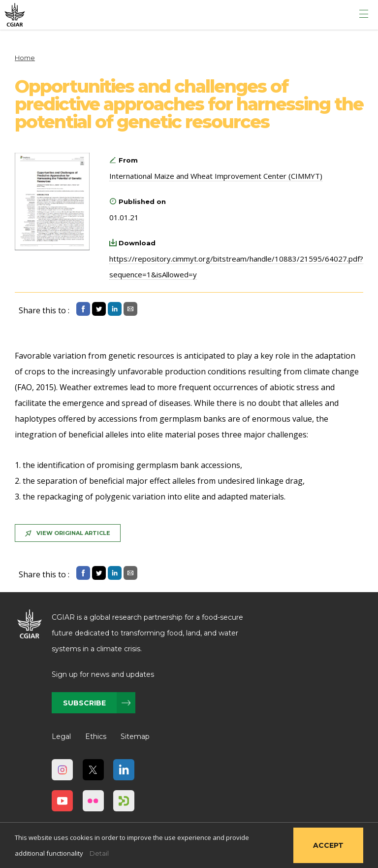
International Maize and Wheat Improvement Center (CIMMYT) (216, 176)
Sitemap (135, 736)
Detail (99, 853)
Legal (61, 736)
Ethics (96, 736)
